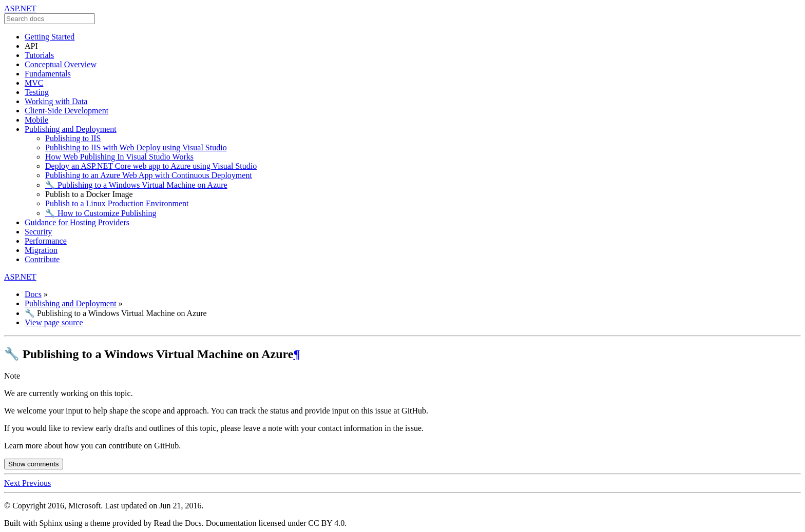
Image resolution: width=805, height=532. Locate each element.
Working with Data (56, 101)
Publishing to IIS (73, 138)
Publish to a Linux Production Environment (117, 203)
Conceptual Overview (61, 64)
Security (38, 232)
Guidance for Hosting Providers (77, 222)
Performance (46, 241)
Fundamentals (48, 74)
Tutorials (39, 55)
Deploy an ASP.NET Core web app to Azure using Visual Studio (151, 166)
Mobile (36, 120)
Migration (41, 250)
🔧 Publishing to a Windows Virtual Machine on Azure (136, 185)
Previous (36, 483)
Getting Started (50, 37)
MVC (34, 83)
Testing (37, 92)
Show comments (34, 464)
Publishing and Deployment (71, 129)
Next (13, 483)
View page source (54, 322)
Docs (33, 294)
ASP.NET (20, 8)
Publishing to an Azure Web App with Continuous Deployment (149, 175)
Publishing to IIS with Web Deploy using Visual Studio (136, 147)
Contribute (42, 259)
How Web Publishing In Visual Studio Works (119, 157)
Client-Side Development (66, 111)
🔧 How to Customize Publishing (101, 213)
